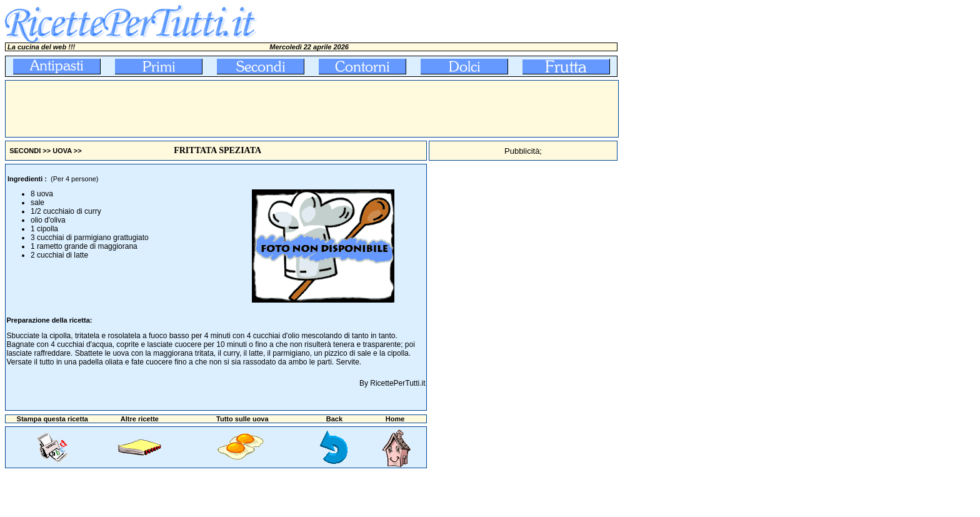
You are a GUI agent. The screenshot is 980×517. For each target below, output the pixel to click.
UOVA (62, 151)
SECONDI (25, 151)
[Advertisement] (233, 109)
